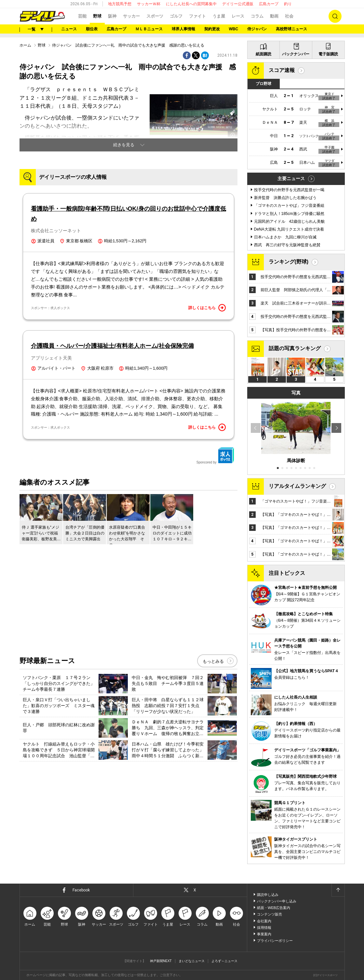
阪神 (112, 16)
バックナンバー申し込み (277, 901)
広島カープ (269, 4)
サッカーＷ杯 (149, 4)
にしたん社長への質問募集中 (191, 4)
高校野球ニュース (291, 29)
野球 (97, 16)
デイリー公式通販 (238, 4)
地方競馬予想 (120, 4)
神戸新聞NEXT (161, 961)
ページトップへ (338, 890)
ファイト (197, 16)
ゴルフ (176, 16)
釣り (288, 4)
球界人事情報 (183, 29)
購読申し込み (268, 895)
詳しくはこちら (207, 308)
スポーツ (155, 16)
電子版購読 (328, 54)
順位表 (92, 29)
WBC (234, 29)
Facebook (81, 890)
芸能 (82, 16)
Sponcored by (215, 456)
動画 (274, 16)
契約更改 (212, 29)
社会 (289, 16)
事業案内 (264, 934)
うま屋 (219, 16)
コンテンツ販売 (270, 914)
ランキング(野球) (289, 262)
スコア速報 (282, 70)
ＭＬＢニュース (149, 29)
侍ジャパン (257, 29)
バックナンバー (296, 54)
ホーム (25, 45)
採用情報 (264, 928)
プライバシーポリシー (275, 941)
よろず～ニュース (224, 961)
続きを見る (124, 145)
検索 (335, 16)
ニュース (69, 29)
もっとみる (213, 661)
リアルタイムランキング (297, 486)
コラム (257, 16)
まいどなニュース (192, 961)
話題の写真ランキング (295, 348)
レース (238, 16)
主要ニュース (291, 178)
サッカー (131, 16)
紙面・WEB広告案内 (274, 908)
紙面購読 (263, 54)
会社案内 (264, 921)
